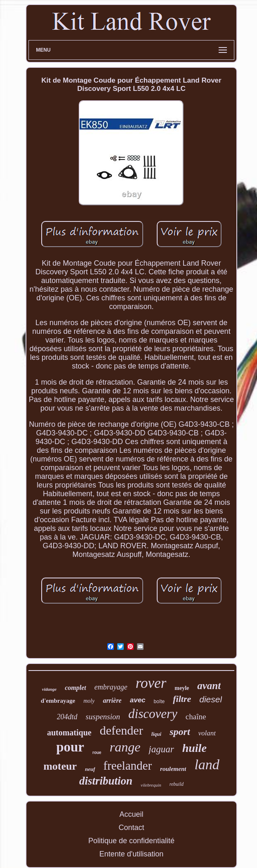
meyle (182, 688)
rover (151, 683)
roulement (173, 769)
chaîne (196, 717)
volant (207, 733)
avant (209, 686)
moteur (60, 766)
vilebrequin (151, 785)
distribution (106, 781)
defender (121, 730)
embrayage (111, 687)
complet (75, 688)
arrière (112, 700)
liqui (157, 734)
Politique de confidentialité (131, 841)
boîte (159, 702)
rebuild (177, 784)
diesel (211, 699)
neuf (90, 769)
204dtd (67, 717)
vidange (49, 689)
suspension (103, 717)
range (125, 747)
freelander (128, 766)
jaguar (161, 749)
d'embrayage (58, 701)
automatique (69, 732)
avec (138, 700)
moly (89, 701)
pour (70, 747)
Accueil (131, 814)
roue (97, 753)
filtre (182, 699)
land (207, 765)
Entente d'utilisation (132, 854)
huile (195, 748)
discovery (153, 714)
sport (180, 732)
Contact (131, 828)
